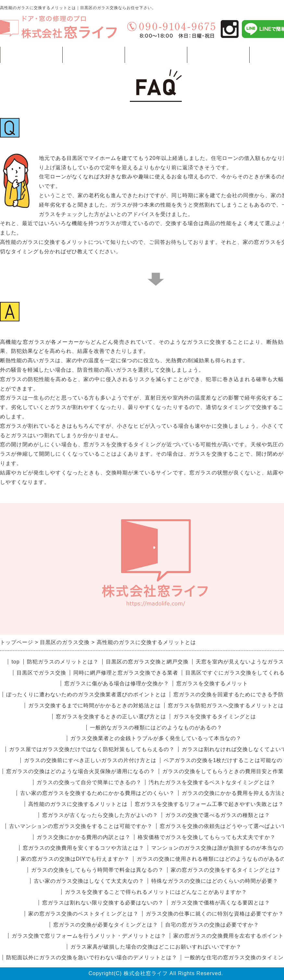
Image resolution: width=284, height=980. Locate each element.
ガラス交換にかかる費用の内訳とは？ (84, 837)
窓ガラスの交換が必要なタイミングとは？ (106, 925)
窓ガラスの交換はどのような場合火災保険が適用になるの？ (81, 771)
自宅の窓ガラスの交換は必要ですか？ (212, 925)
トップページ (31, 55)
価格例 (156, 55)
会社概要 (218, 55)
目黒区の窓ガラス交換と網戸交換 (147, 662)
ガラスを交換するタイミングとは (215, 717)
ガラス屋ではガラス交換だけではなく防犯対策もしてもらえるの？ (92, 749)
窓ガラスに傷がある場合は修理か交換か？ (117, 683)
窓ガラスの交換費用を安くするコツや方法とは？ (83, 848)
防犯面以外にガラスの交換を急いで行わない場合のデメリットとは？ (92, 957)
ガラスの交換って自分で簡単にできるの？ (89, 782)
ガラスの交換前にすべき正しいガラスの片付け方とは (90, 760)
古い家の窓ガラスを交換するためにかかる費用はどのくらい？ (97, 793)
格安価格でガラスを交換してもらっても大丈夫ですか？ (207, 837)
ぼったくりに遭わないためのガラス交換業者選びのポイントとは (86, 694)
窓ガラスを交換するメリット (212, 683)
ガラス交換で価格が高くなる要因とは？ (220, 903)
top (15, 662)
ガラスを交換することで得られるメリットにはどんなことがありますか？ (156, 892)
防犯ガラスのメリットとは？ (63, 662)
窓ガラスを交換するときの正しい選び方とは (111, 717)
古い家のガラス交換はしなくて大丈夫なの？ (89, 881)
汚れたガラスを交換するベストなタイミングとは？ (212, 782)
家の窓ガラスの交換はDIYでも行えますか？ (75, 859)
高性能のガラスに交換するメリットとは (78, 804)
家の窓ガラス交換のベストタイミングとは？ (83, 914)
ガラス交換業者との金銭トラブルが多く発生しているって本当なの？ (156, 738)
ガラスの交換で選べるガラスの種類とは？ (218, 815)
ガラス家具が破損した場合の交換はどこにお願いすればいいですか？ (156, 947)
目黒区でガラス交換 (41, 673)
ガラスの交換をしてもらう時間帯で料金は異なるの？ (97, 870)
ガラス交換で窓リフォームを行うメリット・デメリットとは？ (89, 936)
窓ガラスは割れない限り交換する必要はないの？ (103, 903)
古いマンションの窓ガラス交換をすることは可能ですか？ (81, 826)
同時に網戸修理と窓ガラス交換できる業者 (126, 673)
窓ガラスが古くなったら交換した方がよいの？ (100, 815)
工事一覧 (93, 57)
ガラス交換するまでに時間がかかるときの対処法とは (94, 705)
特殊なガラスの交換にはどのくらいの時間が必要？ (215, 881)
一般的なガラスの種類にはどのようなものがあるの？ (156, 728)
